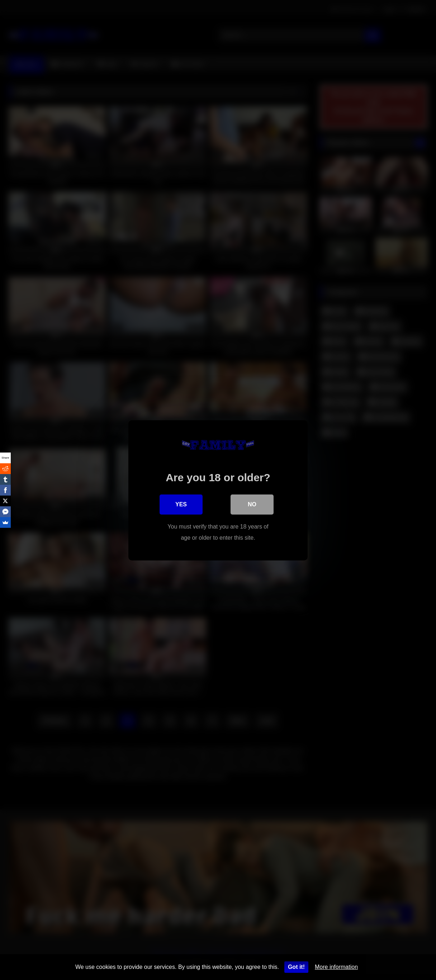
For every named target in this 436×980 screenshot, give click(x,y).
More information (336, 967)
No (252, 504)
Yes (181, 504)
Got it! (296, 967)
